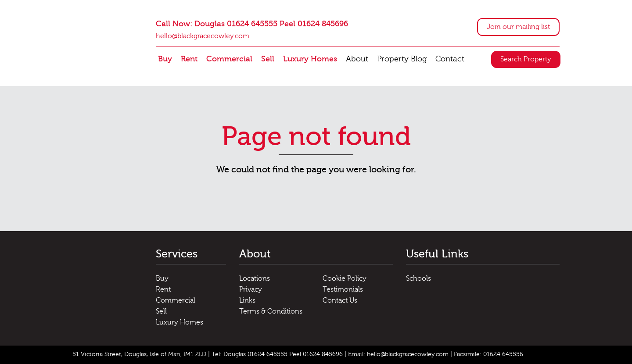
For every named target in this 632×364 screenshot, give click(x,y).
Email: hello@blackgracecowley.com (398, 354)
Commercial (229, 59)
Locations (255, 278)
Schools (418, 278)
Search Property (526, 59)
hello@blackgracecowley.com (203, 36)
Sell (268, 59)
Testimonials (343, 289)
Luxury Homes (310, 59)
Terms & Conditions (271, 311)
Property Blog (402, 59)
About (357, 59)
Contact (450, 59)
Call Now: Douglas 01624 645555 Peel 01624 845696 (252, 24)
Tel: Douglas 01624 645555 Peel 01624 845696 (277, 354)
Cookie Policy (345, 278)
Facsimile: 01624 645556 (488, 354)
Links (247, 300)
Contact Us (340, 300)
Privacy (251, 289)
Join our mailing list (518, 27)
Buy (165, 59)
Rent (189, 59)
